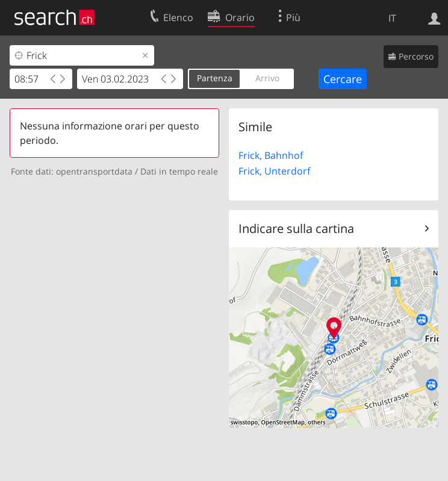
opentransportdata (94, 171)
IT (392, 18)
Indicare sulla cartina (296, 228)
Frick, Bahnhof (271, 155)
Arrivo (267, 78)
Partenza (215, 78)
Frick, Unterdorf (274, 171)
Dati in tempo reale (179, 171)
